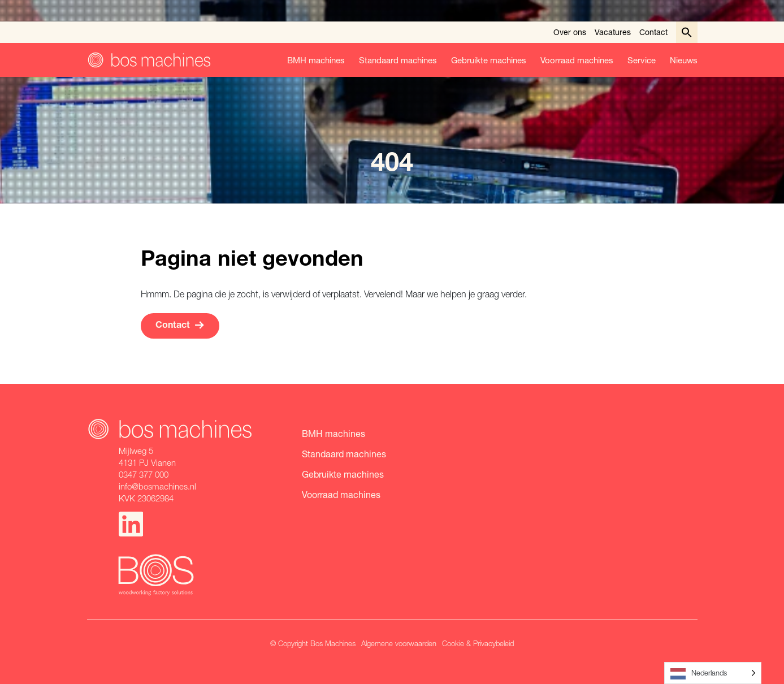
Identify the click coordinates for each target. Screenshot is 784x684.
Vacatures (613, 32)
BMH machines (316, 60)
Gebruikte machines (489, 60)
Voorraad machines (577, 60)
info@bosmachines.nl (157, 486)
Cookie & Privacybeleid (478, 643)
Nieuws (684, 60)
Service (642, 60)
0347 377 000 (144, 474)
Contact (653, 32)
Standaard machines (398, 60)
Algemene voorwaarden (399, 643)
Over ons (570, 32)
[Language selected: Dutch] (713, 673)
